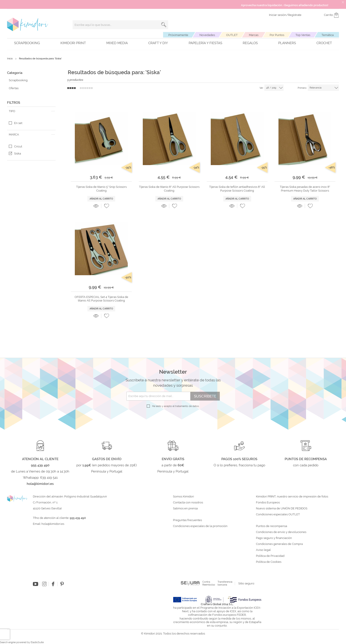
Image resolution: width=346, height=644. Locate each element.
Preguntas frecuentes (187, 520)
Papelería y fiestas (205, 43)
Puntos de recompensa (272, 526)
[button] (107, 206)
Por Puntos (277, 35)
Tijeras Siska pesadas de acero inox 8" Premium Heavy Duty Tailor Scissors (305, 189)
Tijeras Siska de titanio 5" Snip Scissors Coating (101, 189)
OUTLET (232, 35)
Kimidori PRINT (73, 43)
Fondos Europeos (268, 503)
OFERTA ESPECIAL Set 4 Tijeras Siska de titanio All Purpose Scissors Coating (101, 299)
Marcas (254, 35)
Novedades (207, 35)
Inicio (10, 59)
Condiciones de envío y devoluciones (281, 532)
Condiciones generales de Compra (279, 544)
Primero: (302, 88)
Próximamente (178, 35)
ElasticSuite (37, 642)
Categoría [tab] (15, 73)
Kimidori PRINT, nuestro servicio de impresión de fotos (292, 497)
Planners (287, 43)
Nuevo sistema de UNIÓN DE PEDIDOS (282, 508)
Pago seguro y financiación (274, 538)
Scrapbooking (27, 43)
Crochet (324, 43)
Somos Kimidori (183, 497)
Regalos (250, 43)
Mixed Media (117, 43)
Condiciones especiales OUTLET (278, 514)
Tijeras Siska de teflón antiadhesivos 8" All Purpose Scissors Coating (237, 189)
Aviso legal (263, 550)
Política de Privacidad (270, 556)
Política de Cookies (269, 562)
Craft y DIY (158, 43)
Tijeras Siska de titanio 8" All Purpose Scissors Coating (169, 189)
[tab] (31, 111)
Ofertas (14, 88)
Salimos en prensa (185, 508)
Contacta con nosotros (188, 503)
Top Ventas (303, 35)
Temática (328, 35)
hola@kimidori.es (53, 524)
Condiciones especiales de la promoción (201, 526)
